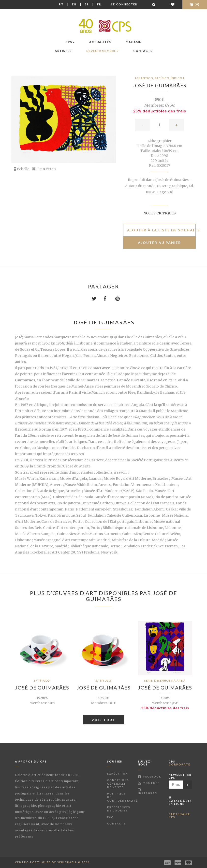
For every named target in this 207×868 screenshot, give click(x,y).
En (74, 4)
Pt (61, 4)
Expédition (118, 774)
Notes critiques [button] (160, 213)
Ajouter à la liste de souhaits (161, 230)
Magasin (134, 42)
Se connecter (124, 4)
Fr (99, 4)
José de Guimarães (159, 85)
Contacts (143, 51)
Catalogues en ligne (180, 801)
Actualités (100, 42)
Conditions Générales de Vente (118, 784)
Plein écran (44, 169)
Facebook (150, 777)
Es (87, 4)
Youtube (149, 783)
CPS (70, 42)
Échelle (22, 169)
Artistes (63, 51)
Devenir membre (102, 51)
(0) (195, 4)
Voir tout (104, 720)
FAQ (111, 817)
